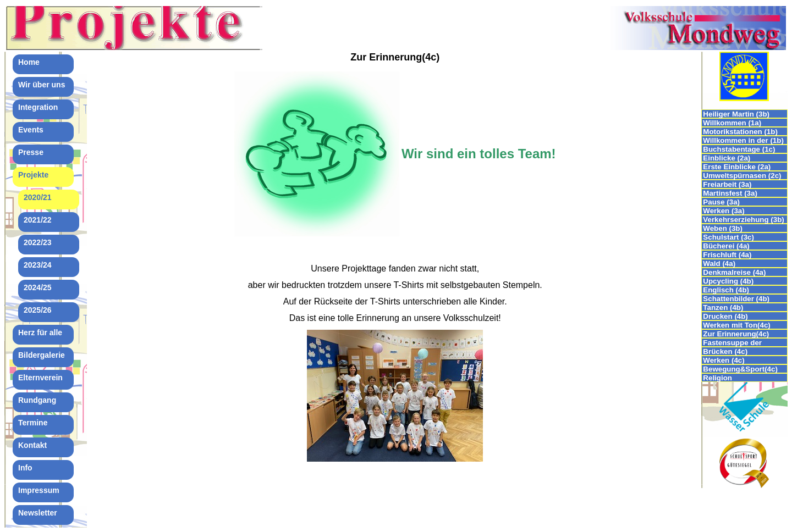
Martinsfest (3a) (730, 193)
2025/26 (38, 310)
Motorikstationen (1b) (740, 132)
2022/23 (38, 242)
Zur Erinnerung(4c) (736, 334)
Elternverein (40, 378)
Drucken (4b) (725, 316)
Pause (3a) (721, 202)
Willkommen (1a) (732, 123)
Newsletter (38, 513)
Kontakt (32, 445)
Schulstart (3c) (728, 237)
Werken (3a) (724, 211)
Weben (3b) (724, 228)
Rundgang (37, 400)
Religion (717, 378)
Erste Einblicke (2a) (737, 167)
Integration (38, 107)
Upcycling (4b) (728, 281)
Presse (31, 152)
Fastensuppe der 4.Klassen (732, 343)
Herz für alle (40, 332)
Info (25, 468)
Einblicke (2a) (727, 158)
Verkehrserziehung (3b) (743, 220)
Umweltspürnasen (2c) (742, 176)
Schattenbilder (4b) (736, 299)
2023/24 (38, 265)
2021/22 (38, 220)
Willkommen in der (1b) (743, 140)
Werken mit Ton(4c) (736, 325)
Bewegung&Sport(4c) (740, 369)
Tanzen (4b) (723, 307)
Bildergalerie (42, 355)
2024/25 (38, 287)
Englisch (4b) (726, 290)
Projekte (33, 175)
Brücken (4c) (725, 351)
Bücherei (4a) (726, 246)
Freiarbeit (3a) (727, 184)
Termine (33, 423)
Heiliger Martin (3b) (736, 114)
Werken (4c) (724, 360)
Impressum (39, 490)
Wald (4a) (719, 264)
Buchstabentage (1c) (739, 149)
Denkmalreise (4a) (734, 272)
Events (31, 130)
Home (29, 62)
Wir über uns (42, 85)
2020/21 (38, 197)
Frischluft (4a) (727, 255)
